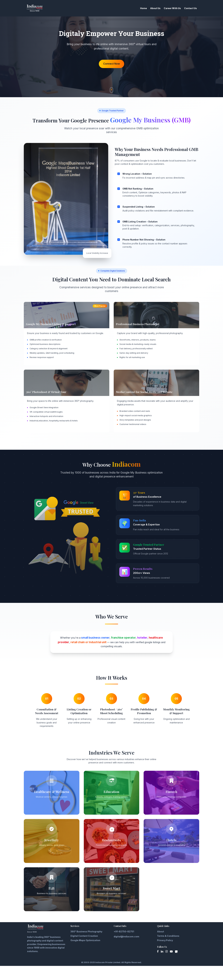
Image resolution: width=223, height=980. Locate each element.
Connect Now (111, 73)
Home (137, 8)
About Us (149, 8)
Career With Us (166, 8)
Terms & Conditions (168, 950)
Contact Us (184, 8)
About (161, 946)
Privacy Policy (165, 954)
